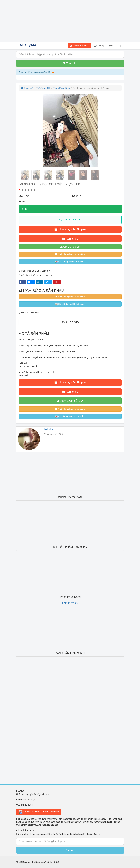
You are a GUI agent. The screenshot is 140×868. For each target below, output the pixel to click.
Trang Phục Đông (61, 88)
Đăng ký (99, 46)
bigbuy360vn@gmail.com (37, 794)
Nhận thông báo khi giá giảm (70, 254)
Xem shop (70, 238)
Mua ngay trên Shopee (70, 229)
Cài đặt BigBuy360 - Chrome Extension (39, 812)
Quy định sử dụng (24, 805)
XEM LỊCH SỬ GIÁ (70, 247)
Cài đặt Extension (80, 46)
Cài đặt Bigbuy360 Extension (70, 262)
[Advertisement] (70, 21)
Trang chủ (27, 88)
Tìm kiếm (70, 63)
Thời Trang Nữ (43, 88)
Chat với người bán (70, 220)
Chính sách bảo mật (26, 800)
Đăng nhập (115, 46)
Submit (70, 850)
